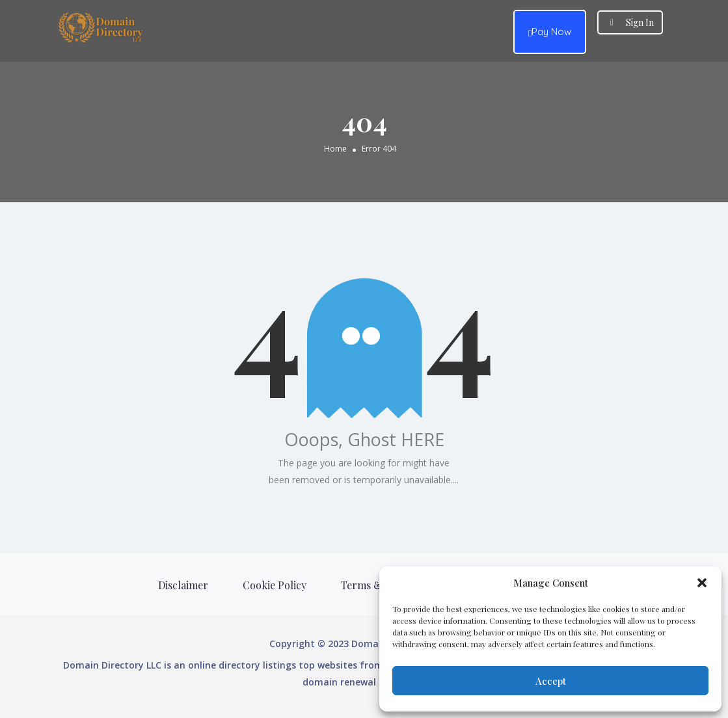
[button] (702, 583)
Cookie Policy (275, 585)
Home (335, 149)
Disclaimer (183, 585)
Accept (551, 681)
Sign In (640, 22)
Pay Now (550, 32)
